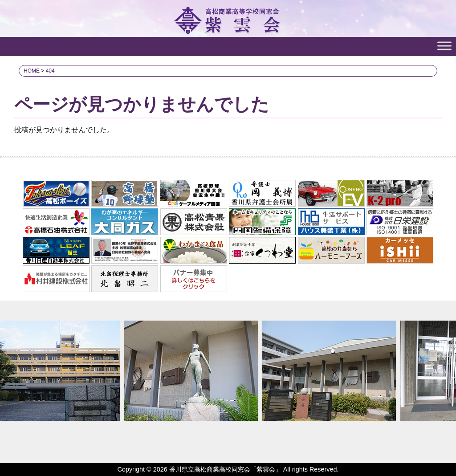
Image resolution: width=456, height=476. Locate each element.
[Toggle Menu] (444, 46)
